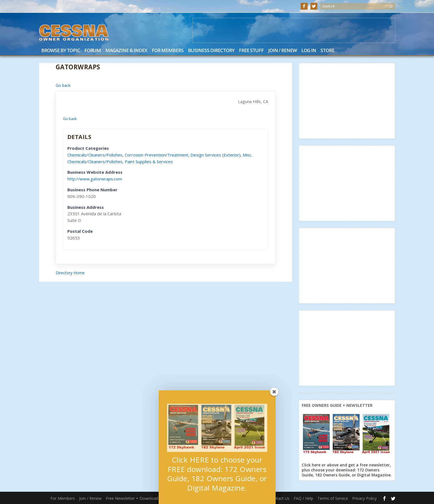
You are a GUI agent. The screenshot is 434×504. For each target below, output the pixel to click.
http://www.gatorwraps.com (95, 179)
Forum (93, 51)
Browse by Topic (61, 51)
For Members (168, 51)
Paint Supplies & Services (149, 162)
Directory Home (70, 273)
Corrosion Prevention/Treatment (156, 155)
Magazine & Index (126, 51)
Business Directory (211, 51)
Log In (309, 51)
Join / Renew (282, 51)
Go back (63, 85)
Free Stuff (251, 51)
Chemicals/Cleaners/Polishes (95, 155)
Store (327, 51)
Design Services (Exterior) (215, 155)
